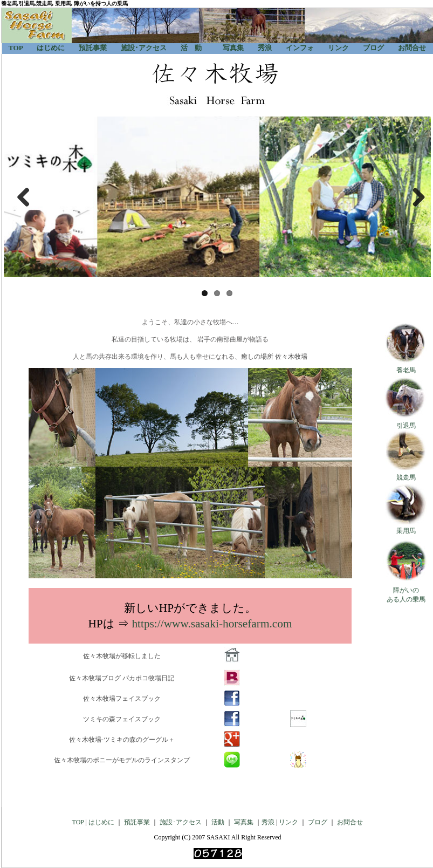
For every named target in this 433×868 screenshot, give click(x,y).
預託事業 (93, 48)
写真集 (233, 48)
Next (415, 197)
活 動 (191, 48)
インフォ (296, 48)
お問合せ (412, 48)
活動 (218, 822)
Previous (20, 197)
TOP (16, 48)
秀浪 (265, 48)
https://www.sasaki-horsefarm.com (212, 624)
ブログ (373, 48)
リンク (338, 48)
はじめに (51, 48)
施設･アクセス (144, 48)
